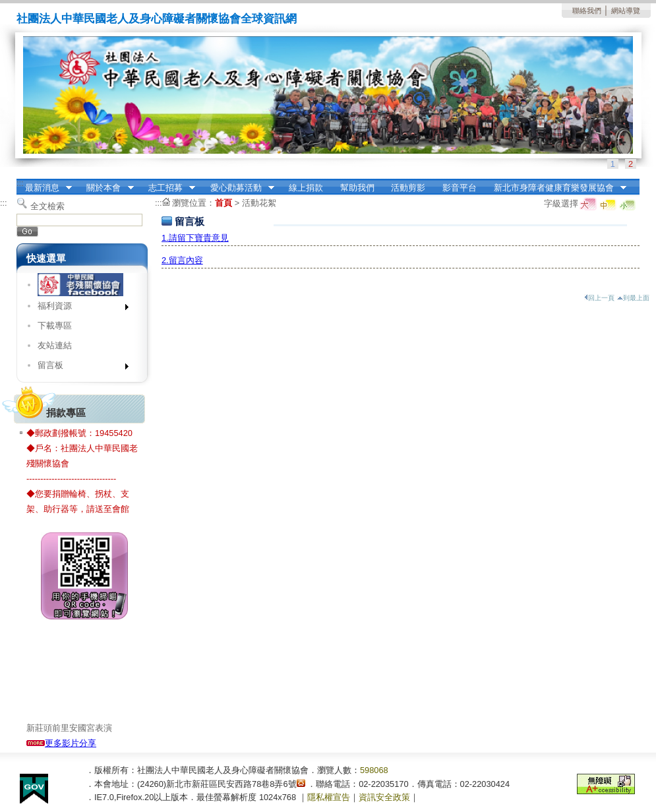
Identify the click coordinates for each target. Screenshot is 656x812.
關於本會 (106, 188)
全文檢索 (47, 206)
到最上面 (633, 298)
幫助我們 (357, 188)
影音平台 (460, 188)
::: (20, 183)
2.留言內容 (182, 260)
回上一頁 (599, 298)
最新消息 (44, 188)
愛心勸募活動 (238, 188)
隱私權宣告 (329, 797)
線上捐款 (306, 188)
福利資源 (79, 308)
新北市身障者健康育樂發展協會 (556, 188)
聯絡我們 (587, 11)
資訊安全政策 (384, 797)
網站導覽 (626, 11)
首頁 (224, 203)
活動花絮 (259, 203)
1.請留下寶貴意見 (195, 238)
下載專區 (55, 326)
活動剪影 (408, 188)
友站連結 (55, 345)
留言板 (79, 368)
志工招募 (167, 188)
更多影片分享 (61, 743)
